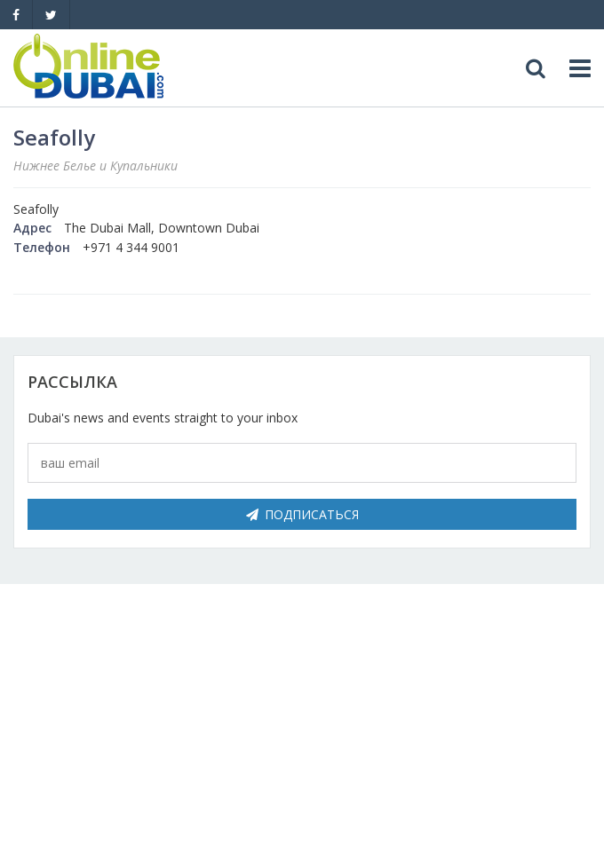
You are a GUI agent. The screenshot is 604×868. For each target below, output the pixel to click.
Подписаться (302, 514)
